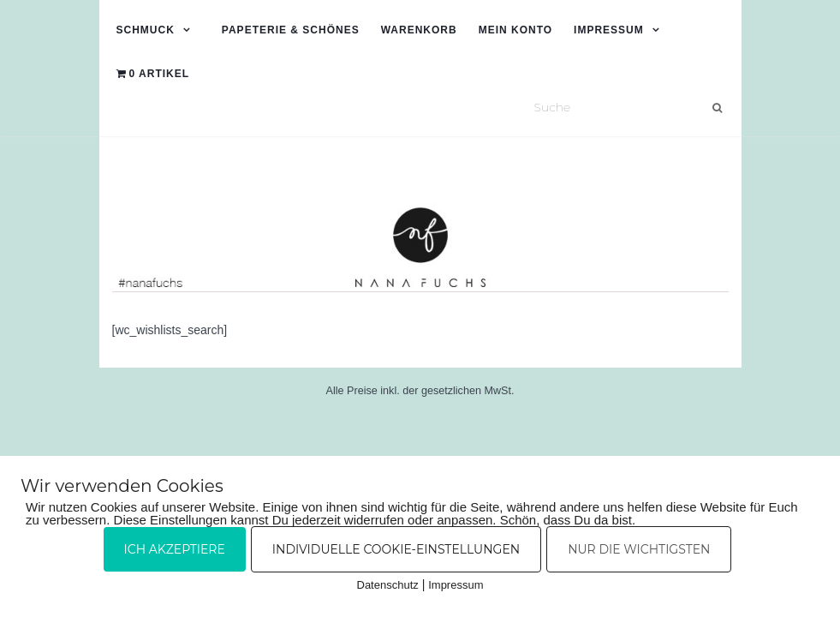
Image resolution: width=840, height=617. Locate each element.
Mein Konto (515, 30)
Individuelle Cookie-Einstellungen (396, 549)
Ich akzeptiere (175, 549)
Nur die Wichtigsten (639, 549)
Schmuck (146, 30)
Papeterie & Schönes (291, 30)
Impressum (609, 30)
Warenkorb (419, 30)
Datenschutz (388, 585)
